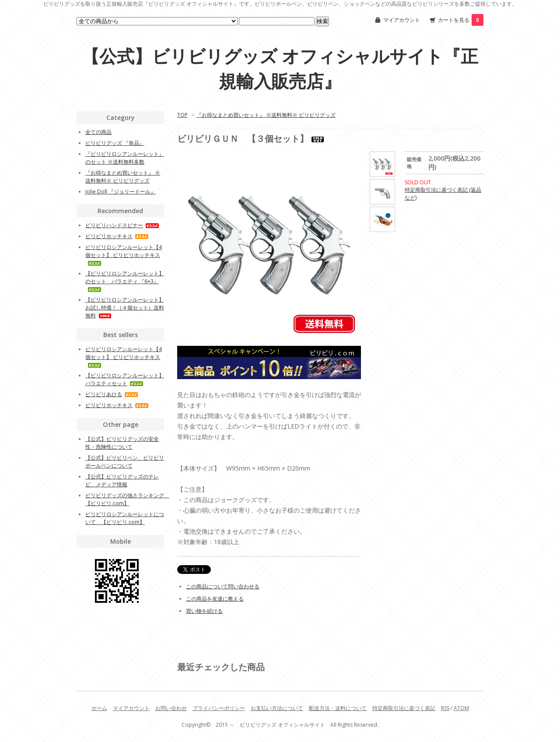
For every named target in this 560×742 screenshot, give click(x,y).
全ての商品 (98, 132)
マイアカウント (402, 20)
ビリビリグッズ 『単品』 (115, 143)
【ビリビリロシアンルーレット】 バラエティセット (125, 379)
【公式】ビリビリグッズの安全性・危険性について (122, 443)
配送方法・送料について (338, 708)
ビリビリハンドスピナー (122, 225)
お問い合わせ (171, 708)
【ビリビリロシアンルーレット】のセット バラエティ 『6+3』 (125, 281)
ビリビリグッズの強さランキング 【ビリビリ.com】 (127, 499)
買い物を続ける (204, 611)
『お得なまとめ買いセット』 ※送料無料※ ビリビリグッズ (266, 115)
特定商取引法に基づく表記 (404, 708)
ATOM (461, 708)
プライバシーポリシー (219, 708)
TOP (182, 115)
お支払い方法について (277, 708)
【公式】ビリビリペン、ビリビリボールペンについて (125, 462)
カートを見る (461, 20)
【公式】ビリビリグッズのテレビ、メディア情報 (122, 480)
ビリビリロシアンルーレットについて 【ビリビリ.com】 (125, 518)
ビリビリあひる (112, 394)
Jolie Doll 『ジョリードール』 (121, 192)
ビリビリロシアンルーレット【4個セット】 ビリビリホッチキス (124, 255)
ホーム (99, 708)
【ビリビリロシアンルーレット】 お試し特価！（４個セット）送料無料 (125, 308)
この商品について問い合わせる (223, 586)
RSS (445, 708)
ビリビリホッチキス (117, 236)
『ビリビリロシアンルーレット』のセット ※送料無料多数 (125, 158)
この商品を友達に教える (215, 599)
